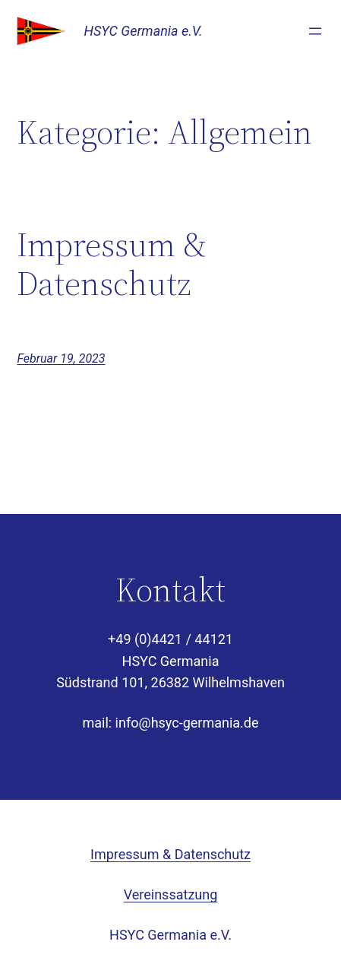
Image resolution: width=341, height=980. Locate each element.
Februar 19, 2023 (61, 358)
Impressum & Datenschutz (112, 264)
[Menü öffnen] (315, 31)
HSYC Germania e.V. (143, 31)
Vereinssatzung (171, 894)
